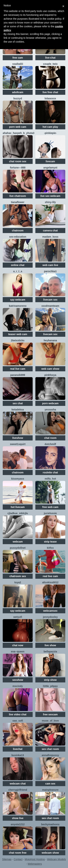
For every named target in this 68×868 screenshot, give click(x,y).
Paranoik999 (18, 375)
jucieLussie (50, 513)
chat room (50, 438)
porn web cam (18, 127)
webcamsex (50, 611)
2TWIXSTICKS (18, 340)
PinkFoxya (50, 375)
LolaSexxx (50, 98)
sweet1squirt (18, 444)
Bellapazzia (50, 652)
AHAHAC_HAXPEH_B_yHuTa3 (18, 133)
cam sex (50, 784)
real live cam (18, 369)
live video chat (18, 714)
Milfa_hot (50, 479)
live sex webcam (50, 196)
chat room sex (18, 161)
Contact (18, 859)
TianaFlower (18, 202)
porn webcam (50, 403)
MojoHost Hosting (35, 859)
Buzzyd (18, 98)
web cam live (50, 265)
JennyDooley (50, 617)
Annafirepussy (50, 755)
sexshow (18, 680)
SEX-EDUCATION (18, 237)
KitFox (50, 548)
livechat (18, 749)
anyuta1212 (18, 824)
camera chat (50, 231)
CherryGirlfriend (18, 790)
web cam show (50, 369)
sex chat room (50, 749)
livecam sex (50, 300)
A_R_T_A (18, 271)
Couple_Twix (50, 64)
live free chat (50, 92)
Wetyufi (18, 617)
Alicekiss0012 (50, 582)
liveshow (18, 438)
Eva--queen (18, 652)
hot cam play (50, 127)
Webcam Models (56, 859)
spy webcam (18, 300)
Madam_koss (50, 237)
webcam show (50, 853)
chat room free (18, 853)
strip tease (50, 542)
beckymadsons (50, 824)
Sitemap (7, 859)
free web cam (50, 507)
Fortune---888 (18, 168)
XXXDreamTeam (50, 306)
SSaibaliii (18, 64)
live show (50, 645)
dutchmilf (50, 444)
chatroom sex (18, 576)
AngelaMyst (50, 168)
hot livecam (18, 507)
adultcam (18, 92)
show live (18, 818)
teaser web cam (18, 334)
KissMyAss (18, 479)
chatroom (18, 231)
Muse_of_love (50, 721)
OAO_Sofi (18, 721)
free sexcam (50, 714)
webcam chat (18, 784)
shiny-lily (50, 202)
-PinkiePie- (50, 133)
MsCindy (18, 686)
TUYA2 (18, 582)
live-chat (50, 58)
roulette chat (50, 472)
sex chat (18, 403)
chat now (18, 645)
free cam (18, 58)
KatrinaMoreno (18, 306)
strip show (50, 680)
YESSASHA (50, 410)
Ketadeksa (18, 410)
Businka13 (18, 755)
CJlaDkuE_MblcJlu (18, 513)
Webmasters (35, 864)
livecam (50, 161)
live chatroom (18, 196)
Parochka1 (50, 271)
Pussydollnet (18, 548)
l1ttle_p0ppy (50, 686)
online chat (18, 265)
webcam (18, 542)
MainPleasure (50, 790)
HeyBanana (50, 340)
